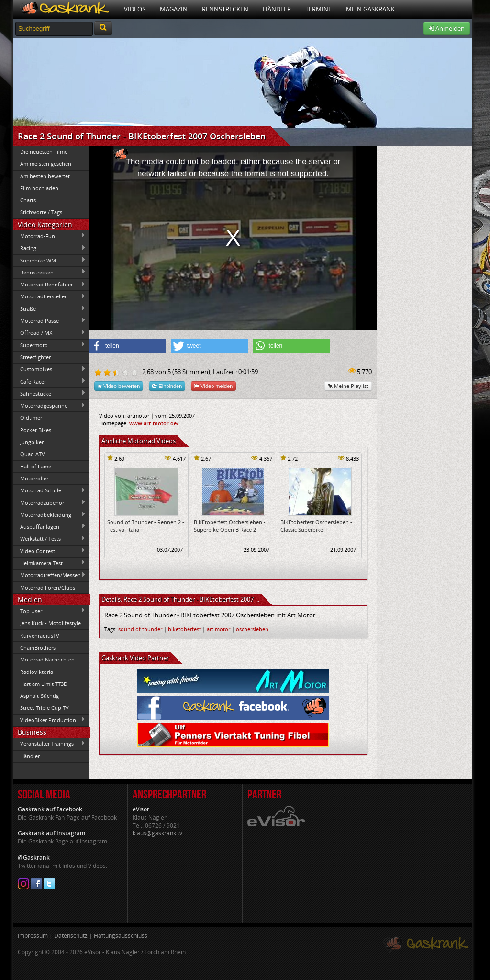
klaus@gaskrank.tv (157, 833)
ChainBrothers (38, 647)
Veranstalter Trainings (49, 744)
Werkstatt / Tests (49, 539)
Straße (49, 308)
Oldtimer (31, 417)
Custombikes (49, 369)
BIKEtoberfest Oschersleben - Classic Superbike (316, 525)
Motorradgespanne (49, 406)
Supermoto (49, 345)
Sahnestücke (49, 393)
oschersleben (252, 629)
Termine (318, 9)
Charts (28, 200)
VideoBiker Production (49, 720)
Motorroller (34, 478)
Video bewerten (119, 386)
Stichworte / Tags (41, 212)
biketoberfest (184, 629)
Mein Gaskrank (370, 9)
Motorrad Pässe (49, 320)
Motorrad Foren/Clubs (48, 587)
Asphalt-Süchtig (39, 696)
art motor (218, 629)
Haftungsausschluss (121, 936)
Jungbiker (32, 442)
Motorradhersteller (49, 296)
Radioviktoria (37, 672)
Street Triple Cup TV (45, 708)
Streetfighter (35, 357)
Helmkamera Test (49, 563)
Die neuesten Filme (44, 152)
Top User (49, 611)
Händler (277, 9)
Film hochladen (39, 188)
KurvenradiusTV (40, 635)
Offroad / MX (49, 333)
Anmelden (447, 28)
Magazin (174, 9)
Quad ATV (33, 454)
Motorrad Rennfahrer (49, 285)
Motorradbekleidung (49, 514)
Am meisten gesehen (46, 164)
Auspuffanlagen (49, 526)
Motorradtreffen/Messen (49, 575)
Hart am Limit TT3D (44, 684)
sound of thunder (140, 629)
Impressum (33, 936)
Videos (135, 9)
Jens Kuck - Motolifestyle (50, 623)
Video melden (213, 386)
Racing (49, 248)
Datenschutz (71, 936)
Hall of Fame (36, 466)
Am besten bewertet (45, 176)
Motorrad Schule (49, 490)
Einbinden (167, 386)
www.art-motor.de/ (154, 423)
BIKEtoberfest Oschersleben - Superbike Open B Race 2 (230, 525)
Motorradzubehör (49, 502)
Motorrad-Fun (49, 236)
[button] (128, 346)
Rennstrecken (225, 9)
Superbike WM (49, 260)
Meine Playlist (348, 386)
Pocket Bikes (36, 430)
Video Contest (49, 551)
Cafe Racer (49, 381)
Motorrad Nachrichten (47, 659)
